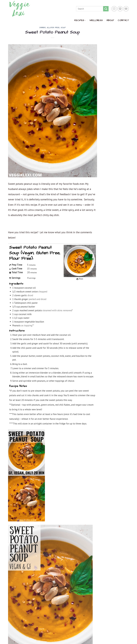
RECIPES (80, 20)
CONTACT (123, 20)
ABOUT (110, 20)
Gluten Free (53, 28)
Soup (63, 28)
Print (80, 279)
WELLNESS (96, 20)
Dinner (43, 28)
